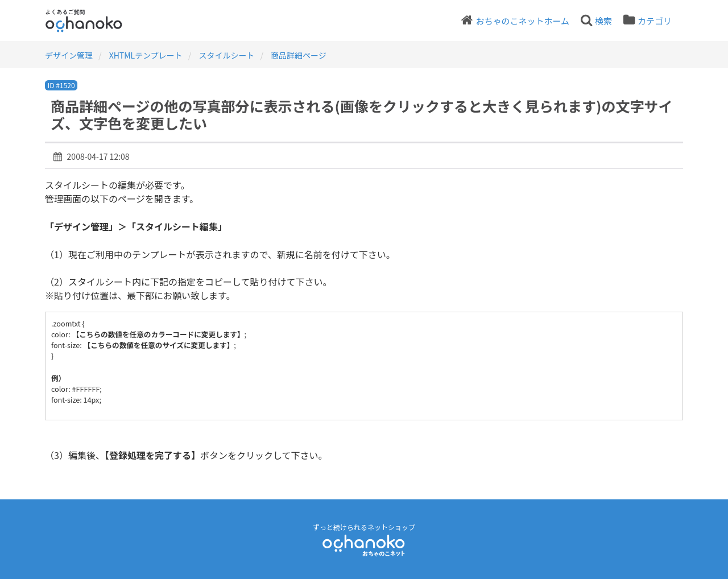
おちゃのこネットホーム (522, 21)
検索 (603, 21)
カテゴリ (655, 21)
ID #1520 (61, 85)
